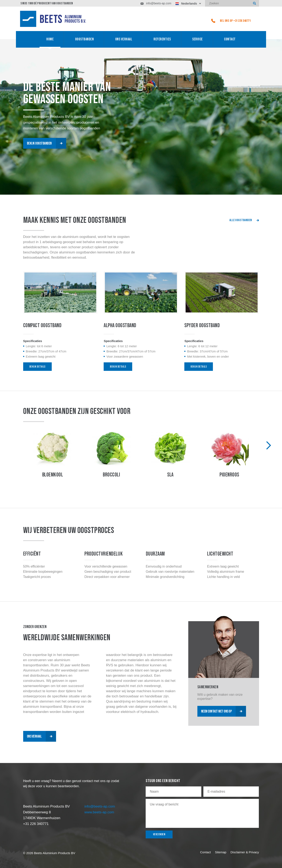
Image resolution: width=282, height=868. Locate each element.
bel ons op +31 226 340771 (231, 21)
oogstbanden (85, 39)
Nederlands (186, 4)
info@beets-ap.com (156, 3)
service (197, 39)
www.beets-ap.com (99, 812)
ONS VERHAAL (124, 39)
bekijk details (37, 367)
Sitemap (221, 852)
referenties (162, 39)
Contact (230, 39)
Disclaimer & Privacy (245, 852)
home (50, 39)
